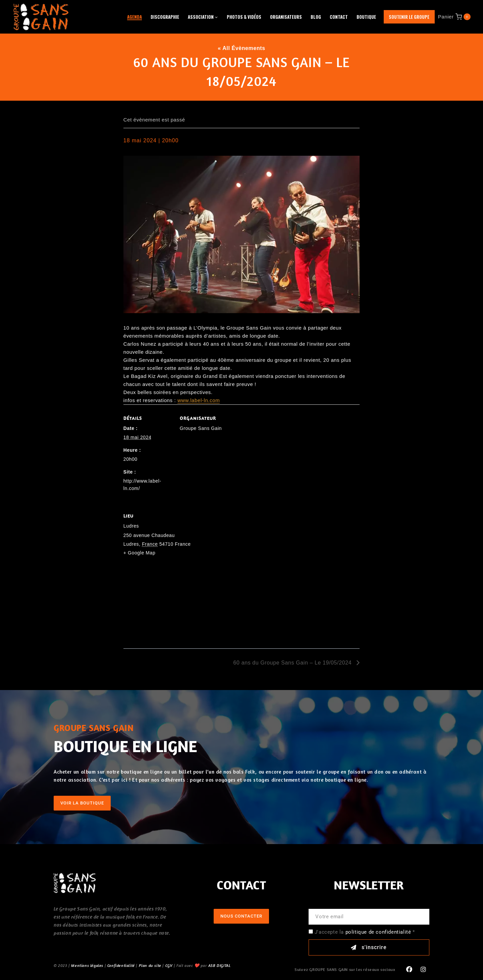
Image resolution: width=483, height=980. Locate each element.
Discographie (165, 17)
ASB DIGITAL (220, 965)
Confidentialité (121, 965)
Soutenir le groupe (409, 17)
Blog (316, 17)
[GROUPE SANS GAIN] (41, 17)
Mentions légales (87, 965)
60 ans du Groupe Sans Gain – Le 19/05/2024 (293, 663)
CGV (169, 965)
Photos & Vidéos (244, 17)
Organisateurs (286, 17)
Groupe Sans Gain (201, 428)
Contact (339, 17)
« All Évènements (241, 48)
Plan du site (150, 965)
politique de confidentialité (378, 932)
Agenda (135, 17)
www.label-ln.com (199, 400)
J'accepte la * (365, 932)
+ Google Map (140, 553)
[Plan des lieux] (241, 603)
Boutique (366, 17)
